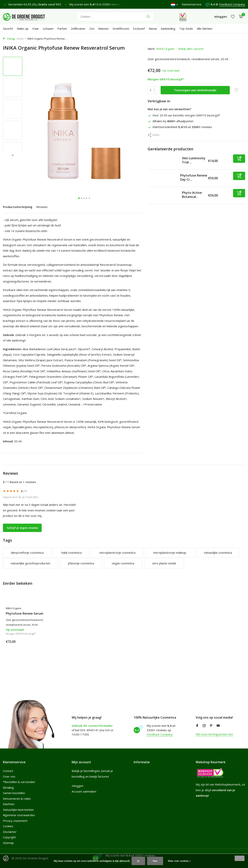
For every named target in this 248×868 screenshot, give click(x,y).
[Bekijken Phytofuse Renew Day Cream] (162, 178)
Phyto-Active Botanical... (192, 195)
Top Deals (186, 29)
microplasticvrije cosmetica (117, 553)
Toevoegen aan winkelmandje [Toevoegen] (195, 90)
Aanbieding (168, 29)
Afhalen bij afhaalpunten (170, 121)
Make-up (23, 29)
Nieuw (153, 29)
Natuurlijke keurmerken (18, 810)
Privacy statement (15, 821)
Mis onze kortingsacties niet (214, 734)
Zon (92, 29)
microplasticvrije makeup (170, 553)
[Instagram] (204, 726)
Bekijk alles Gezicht (191, 49)
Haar (36, 29)
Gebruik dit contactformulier (92, 726)
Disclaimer (10, 832)
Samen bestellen (14, 793)
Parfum (62, 29)
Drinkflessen (121, 29)
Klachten (9, 804)
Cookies (8, 826)
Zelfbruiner (78, 29)
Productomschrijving (18, 207)
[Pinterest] (211, 726)
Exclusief (139, 29)
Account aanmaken (84, 791)
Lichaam (48, 29)
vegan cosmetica (123, 563)
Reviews (42, 207)
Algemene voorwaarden (19, 815)
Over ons (9, 776)
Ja (138, 861)
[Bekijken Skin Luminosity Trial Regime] (163, 161)
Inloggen (77, 786)
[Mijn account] (221, 16)
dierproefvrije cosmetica (27, 553)
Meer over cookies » (179, 861)
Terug (9, 39)
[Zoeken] (115, 17)
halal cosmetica (71, 553)
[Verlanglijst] (233, 17)
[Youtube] (218, 726)
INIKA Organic (165, 49)
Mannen (103, 29)
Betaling (8, 787)
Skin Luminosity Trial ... (194, 160)
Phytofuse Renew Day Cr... (194, 177)
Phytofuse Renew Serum (25, 614)
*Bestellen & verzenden (19, 782)
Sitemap (8, 843)
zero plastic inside (164, 563)
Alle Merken (205, 29)
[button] (79, 198)
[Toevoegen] (239, 159)
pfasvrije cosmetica (81, 563)
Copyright (9, 837)
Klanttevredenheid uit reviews (180, 127)
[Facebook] (197, 726)
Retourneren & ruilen (17, 799)
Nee (155, 861)
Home (22, 39)
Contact (8, 771)
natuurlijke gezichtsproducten (31, 563)
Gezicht (8, 29)
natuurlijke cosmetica (218, 553)
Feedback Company (232, 4)
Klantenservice (192, 4)
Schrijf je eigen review (22, 528)
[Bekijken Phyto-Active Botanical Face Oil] (163, 195)
